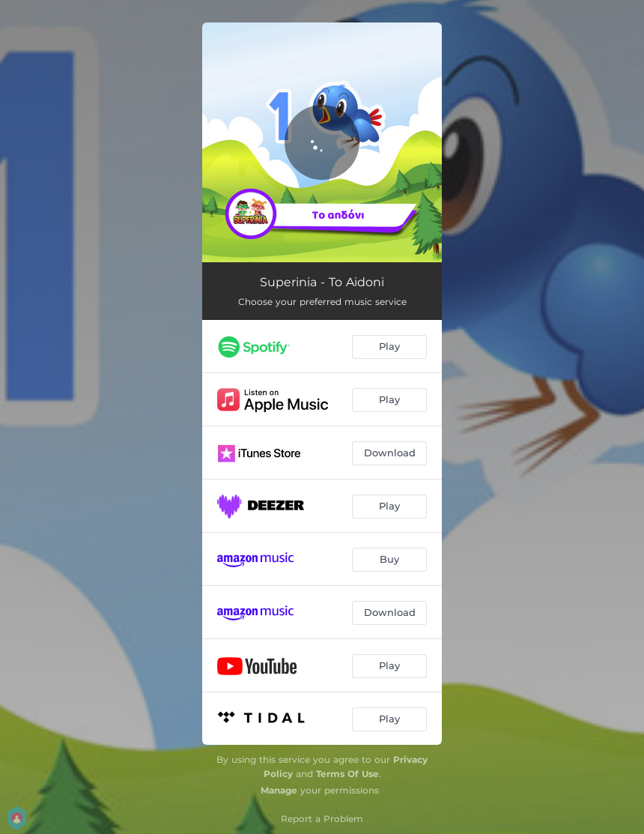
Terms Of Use (347, 774)
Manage (279, 790)
